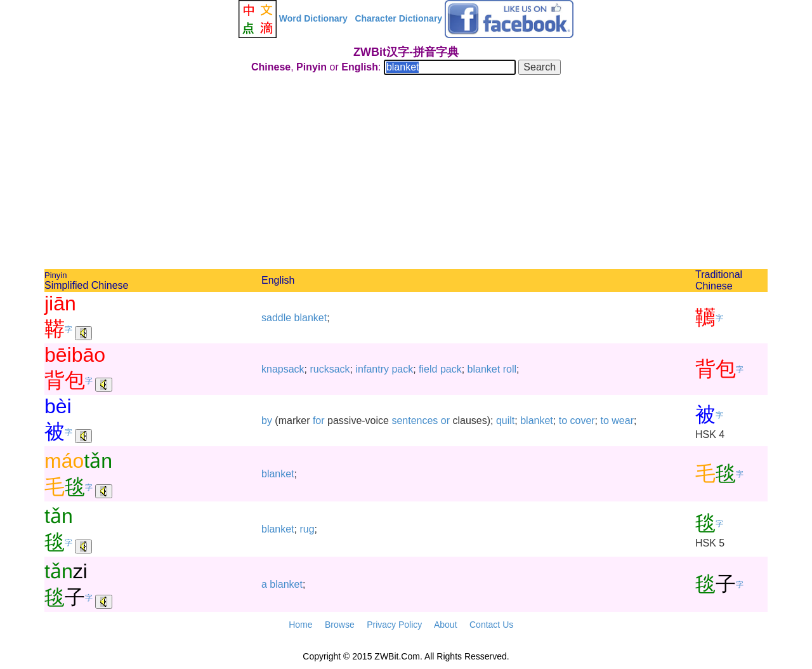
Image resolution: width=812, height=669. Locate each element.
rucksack (330, 369)
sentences (415, 421)
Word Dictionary (313, 18)
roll (510, 369)
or (445, 421)
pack (402, 369)
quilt (505, 421)
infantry (372, 369)
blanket (311, 318)
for (319, 421)
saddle (276, 318)
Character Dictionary (398, 18)
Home (300, 625)
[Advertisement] (406, 174)
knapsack (283, 369)
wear (623, 421)
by (267, 421)
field (428, 369)
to (563, 421)
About (446, 625)
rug (307, 529)
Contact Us (491, 625)
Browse (340, 625)
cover (582, 421)
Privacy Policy (394, 625)
